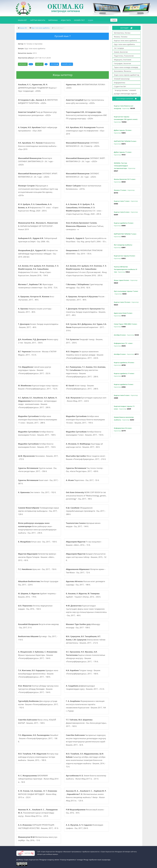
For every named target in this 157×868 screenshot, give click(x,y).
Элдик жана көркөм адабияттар (127, 75)
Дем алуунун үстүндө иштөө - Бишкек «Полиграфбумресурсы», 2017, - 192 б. (38, 704)
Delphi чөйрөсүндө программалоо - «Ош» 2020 (38, 129)
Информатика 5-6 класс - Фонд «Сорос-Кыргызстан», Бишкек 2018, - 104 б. (38, 271)
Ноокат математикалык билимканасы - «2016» (84, 187)
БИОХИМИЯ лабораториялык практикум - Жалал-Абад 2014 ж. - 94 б (38, 779)
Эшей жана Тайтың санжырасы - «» (85, 226)
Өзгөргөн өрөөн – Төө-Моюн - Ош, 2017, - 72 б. (86, 571)
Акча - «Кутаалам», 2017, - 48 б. (36, 298)
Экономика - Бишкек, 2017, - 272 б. (38, 458)
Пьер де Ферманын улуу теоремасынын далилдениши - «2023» (37, 114)
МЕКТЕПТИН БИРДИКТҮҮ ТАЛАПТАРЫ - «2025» (38, 102)
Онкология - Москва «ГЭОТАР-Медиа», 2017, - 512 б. (38, 353)
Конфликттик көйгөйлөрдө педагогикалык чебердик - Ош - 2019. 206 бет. (38, 254)
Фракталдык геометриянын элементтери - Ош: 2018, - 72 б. (38, 286)
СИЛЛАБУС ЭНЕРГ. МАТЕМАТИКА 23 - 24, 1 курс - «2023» (86, 160)
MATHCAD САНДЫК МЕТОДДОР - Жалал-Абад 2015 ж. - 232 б (38, 794)
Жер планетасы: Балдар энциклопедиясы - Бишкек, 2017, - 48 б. (86, 312)
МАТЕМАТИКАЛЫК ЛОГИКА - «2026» (86, 86)
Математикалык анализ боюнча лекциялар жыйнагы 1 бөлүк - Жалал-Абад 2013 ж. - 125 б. (86, 796)
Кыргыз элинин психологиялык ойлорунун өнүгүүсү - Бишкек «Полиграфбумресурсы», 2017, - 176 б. (86, 657)
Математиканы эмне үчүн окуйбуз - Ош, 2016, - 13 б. (38, 839)
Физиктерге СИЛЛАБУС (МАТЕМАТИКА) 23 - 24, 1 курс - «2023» (36, 161)
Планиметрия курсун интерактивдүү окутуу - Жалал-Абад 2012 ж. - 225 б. (38, 813)
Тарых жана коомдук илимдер (126, 67)
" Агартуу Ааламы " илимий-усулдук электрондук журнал (125, 92)
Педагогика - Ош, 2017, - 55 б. (83, 480)
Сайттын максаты (38, 20)
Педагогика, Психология (124, 56)
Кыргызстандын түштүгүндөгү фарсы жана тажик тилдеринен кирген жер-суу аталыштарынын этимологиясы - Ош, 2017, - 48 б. (86, 611)
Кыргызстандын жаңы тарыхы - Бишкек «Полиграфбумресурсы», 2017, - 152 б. (38, 387)
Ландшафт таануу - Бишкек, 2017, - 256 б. (84, 341)
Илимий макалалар (122, 79)
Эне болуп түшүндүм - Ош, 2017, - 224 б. (39, 583)
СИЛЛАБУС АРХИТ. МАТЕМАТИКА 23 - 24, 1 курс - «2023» (38, 175)
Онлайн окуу (67, 64)
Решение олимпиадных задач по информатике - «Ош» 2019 (85, 131)
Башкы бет (23, 20)
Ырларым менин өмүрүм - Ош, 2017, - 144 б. (83, 525)
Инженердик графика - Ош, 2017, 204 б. (85, 827)
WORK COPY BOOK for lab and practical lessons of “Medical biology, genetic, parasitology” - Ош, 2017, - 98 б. (86, 496)
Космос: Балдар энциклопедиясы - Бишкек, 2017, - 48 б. (38, 326)
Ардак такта (66, 20)
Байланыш (53, 20)
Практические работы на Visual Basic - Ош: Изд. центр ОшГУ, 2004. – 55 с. (86, 240)
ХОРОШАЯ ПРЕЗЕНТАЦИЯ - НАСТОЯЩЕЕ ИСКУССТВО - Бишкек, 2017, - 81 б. (38, 827)
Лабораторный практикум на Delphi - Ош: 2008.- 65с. (38, 240)
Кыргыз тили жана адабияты (125, 40)
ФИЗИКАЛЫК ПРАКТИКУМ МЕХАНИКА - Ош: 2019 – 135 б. (84, 252)
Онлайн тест (79, 20)
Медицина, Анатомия (123, 60)
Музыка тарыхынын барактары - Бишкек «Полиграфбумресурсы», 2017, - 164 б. (38, 655)
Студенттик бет (120, 86)
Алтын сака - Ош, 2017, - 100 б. (38, 542)
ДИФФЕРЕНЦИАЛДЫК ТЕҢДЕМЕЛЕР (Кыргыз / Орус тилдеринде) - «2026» (37, 88)
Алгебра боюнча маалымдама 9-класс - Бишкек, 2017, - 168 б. (37, 433)
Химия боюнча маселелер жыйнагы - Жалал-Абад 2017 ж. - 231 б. (86, 777)
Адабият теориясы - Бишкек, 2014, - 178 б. (37, 595)
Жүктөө (54, 64)
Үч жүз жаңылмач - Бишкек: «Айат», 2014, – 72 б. (84, 543)
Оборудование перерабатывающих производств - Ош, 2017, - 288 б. (86, 511)
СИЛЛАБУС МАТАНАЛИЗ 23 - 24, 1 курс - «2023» (83, 175)
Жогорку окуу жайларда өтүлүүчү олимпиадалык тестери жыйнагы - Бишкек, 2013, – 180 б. (38, 757)
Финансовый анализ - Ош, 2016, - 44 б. (85, 811)
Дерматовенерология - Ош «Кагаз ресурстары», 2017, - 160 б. (86, 723)
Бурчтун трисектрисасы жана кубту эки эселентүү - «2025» (85, 102)
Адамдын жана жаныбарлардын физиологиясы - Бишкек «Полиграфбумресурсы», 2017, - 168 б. (38, 674)
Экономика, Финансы (123, 71)
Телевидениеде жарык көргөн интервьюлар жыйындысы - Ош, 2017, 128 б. (39, 511)
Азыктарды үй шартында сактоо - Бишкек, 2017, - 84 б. (84, 445)
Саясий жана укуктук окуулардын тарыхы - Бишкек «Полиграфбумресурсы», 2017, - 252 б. (35, 370)
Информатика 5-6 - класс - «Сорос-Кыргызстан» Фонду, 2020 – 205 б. (84, 209)
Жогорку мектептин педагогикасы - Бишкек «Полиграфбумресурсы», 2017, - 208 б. (86, 372)
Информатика (120, 83)
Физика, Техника (121, 37)
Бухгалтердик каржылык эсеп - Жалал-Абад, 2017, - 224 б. (86, 399)
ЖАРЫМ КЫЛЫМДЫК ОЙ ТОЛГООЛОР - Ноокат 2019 (38, 226)
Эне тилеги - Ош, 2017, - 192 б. (37, 492)
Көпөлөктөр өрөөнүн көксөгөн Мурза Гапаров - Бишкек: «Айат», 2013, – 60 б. (37, 557)
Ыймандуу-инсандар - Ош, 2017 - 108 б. (83, 626)
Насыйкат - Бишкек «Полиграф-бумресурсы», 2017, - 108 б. (38, 738)
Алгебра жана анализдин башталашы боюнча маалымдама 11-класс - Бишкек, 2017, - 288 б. (38, 420)
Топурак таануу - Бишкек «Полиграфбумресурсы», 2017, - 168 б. (83, 672)
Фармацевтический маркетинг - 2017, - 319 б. (86, 327)
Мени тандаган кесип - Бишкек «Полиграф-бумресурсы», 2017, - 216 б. (86, 458)
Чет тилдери (119, 48)
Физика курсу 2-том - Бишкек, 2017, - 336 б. (38, 341)
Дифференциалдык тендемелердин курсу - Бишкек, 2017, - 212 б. (85, 687)
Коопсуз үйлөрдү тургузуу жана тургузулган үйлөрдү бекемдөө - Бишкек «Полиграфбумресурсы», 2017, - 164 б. (38, 689)
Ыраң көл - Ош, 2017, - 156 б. (37, 569)
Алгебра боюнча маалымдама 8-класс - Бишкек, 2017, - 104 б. (37, 445)
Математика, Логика (122, 33)
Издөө (114, 20)
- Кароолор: (124, 107)
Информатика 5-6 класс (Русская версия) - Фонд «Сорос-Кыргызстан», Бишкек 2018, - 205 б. (86, 271)
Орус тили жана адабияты (41, 28)
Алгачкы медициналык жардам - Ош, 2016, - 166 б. (35, 607)
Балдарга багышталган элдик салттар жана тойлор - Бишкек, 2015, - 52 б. (86, 557)
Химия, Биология (121, 52)
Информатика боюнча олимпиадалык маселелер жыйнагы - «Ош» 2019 (38, 146)
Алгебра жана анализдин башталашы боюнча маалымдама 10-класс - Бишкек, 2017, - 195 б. (85, 420)
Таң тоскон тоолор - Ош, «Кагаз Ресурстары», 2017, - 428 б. (85, 470)
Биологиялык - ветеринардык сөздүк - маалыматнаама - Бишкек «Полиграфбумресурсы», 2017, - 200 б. (38, 403)
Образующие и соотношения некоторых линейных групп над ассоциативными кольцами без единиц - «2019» (38, 191)
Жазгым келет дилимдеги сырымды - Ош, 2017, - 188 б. (86, 583)
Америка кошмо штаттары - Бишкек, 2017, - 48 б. (35, 310)
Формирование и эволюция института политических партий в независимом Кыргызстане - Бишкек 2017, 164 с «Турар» (86, 706)
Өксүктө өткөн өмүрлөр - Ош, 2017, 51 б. (38, 626)
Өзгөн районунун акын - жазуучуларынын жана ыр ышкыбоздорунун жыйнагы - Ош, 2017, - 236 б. (37, 528)
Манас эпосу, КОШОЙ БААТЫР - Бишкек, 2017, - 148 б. (37, 721)
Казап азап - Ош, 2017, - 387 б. (39, 482)
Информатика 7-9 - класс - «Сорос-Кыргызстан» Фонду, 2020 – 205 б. (38, 207)
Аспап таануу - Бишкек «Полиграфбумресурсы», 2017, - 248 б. (82, 387)
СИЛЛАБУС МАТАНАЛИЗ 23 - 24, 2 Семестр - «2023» (83, 144)
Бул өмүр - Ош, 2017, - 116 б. (38, 638)
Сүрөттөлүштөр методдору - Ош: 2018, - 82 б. (84, 286)
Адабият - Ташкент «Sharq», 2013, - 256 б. (83, 595)
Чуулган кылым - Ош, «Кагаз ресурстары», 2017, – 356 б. (38, 470)
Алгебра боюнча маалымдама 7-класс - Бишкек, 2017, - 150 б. (85, 433)
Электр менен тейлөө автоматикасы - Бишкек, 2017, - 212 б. (86, 640)
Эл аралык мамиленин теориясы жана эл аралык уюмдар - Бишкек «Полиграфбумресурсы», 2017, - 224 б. (85, 355)
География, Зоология (122, 63)
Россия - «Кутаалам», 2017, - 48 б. (86, 298)
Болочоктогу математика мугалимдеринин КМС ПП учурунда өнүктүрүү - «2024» (86, 115)
